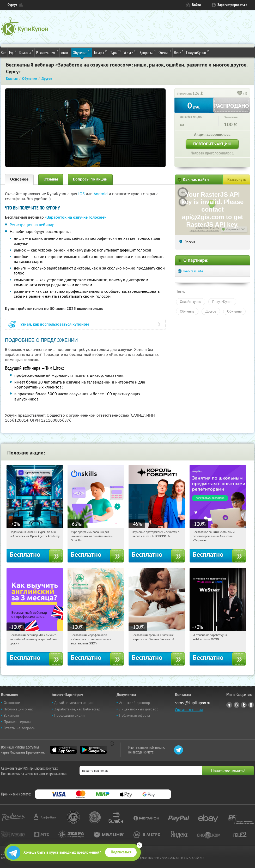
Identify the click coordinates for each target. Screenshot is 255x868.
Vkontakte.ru (236, 705)
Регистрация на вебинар (32, 225)
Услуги (130, 52)
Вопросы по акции (90, 179)
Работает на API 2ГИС (207, 228)
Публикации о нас (19, 709)
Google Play (93, 750)
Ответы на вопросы (19, 728)
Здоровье (148, 52)
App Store (63, 750)
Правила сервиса (17, 722)
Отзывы (51, 179)
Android (101, 194)
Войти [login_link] (196, 5)
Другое (211, 311)
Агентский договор (135, 703)
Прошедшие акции (69, 715)
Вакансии (11, 715)
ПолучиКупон (198, 52)
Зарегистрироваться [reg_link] (232, 5)
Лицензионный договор (139, 709)
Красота (26, 52)
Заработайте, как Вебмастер (77, 709)
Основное (19, 179)
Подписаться (121, 852)
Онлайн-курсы (191, 302)
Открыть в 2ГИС (236, 229)
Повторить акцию (212, 144)
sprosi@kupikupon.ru (193, 703)
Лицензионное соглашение (204, 231)
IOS (82, 194)
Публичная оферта (135, 715)
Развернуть (237, 179)
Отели (165, 52)
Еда (13, 52)
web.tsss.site (193, 271)
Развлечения (47, 52)
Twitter (244, 705)
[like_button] (240, 94)
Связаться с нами (189, 710)
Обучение (82, 52)
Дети (179, 52)
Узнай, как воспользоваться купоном (55, 324)
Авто (65, 52)
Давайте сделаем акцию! (74, 703)
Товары (101, 52)
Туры (116, 52)
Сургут (12, 5)
